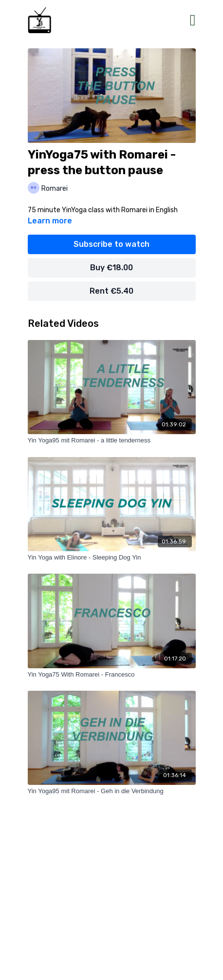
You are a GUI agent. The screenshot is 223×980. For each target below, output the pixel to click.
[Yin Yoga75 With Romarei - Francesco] (112, 675)
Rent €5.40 (111, 291)
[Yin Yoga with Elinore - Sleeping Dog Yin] (112, 558)
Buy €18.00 (111, 268)
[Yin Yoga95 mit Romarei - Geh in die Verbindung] (112, 791)
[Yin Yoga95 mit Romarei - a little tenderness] (112, 440)
